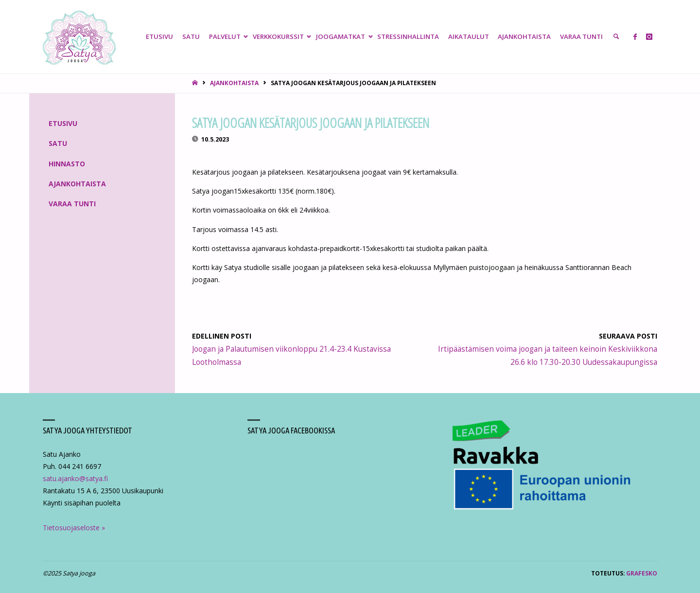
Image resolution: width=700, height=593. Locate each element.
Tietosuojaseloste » (74, 528)
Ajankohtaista (234, 83)
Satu (58, 143)
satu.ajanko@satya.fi (75, 478)
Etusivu (63, 123)
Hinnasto (67, 164)
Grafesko (642, 573)
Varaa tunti (72, 204)
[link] (616, 37)
